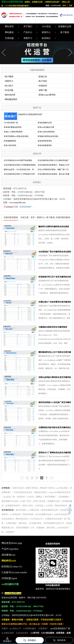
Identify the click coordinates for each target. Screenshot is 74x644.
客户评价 (43, 81)
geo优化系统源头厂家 (60, 629)
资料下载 (43, 90)
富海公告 (43, 77)
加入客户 (9, 86)
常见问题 (9, 90)
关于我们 (28, 26)
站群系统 (60, 633)
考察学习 (28, 38)
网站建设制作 (11, 99)
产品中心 (28, 32)
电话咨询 (59, 640)
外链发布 (43, 86)
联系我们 (46, 38)
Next (69, 48)
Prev (2, 48)
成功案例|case (8, 555)
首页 (33, 217)
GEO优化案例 (48, 633)
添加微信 (30, 640)
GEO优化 (46, 26)
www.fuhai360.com (17, 203)
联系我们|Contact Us (12, 567)
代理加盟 (9, 38)
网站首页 (9, 26)
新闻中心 (46, 32)
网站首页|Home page (12, 543)
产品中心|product (10, 549)
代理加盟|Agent (9, 578)
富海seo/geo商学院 (47, 95)
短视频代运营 (65, 26)
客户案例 (65, 32)
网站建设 (9, 32)
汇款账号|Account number (14, 572)
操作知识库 (10, 95)
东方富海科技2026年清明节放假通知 (18, 160)
